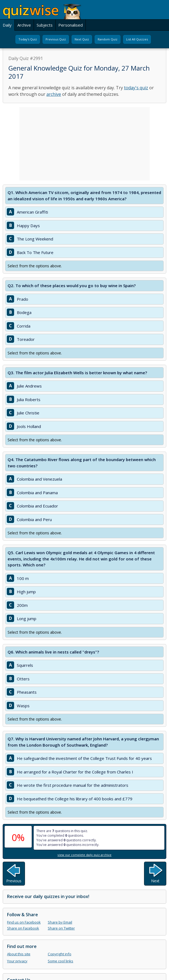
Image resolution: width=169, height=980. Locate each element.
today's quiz (136, 88)
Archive (24, 25)
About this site (19, 954)
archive (54, 94)
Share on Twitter (61, 928)
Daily (7, 25)
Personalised (71, 25)
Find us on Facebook (24, 922)
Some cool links (60, 961)
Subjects (45, 25)
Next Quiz (82, 39)
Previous (14, 881)
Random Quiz (108, 39)
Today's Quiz (28, 39)
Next (155, 881)
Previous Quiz (56, 39)
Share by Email (60, 922)
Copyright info (60, 954)
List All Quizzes (137, 39)
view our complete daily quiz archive (84, 855)
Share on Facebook (23, 928)
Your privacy (17, 961)
